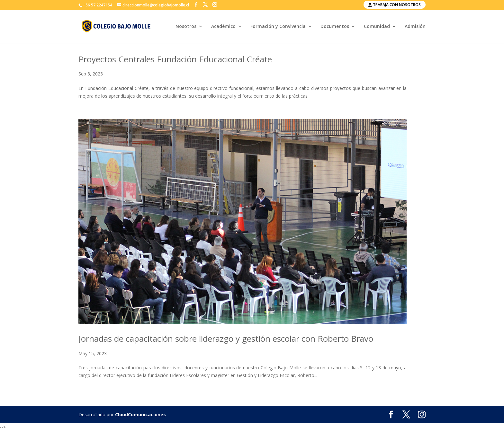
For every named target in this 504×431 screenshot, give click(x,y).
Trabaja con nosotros (395, 5)
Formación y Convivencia (278, 27)
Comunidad (377, 27)
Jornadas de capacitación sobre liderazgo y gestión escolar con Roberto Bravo (226, 339)
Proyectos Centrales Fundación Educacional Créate (175, 59)
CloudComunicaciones (140, 414)
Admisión (415, 27)
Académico (223, 27)
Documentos (335, 27)
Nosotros (186, 27)
